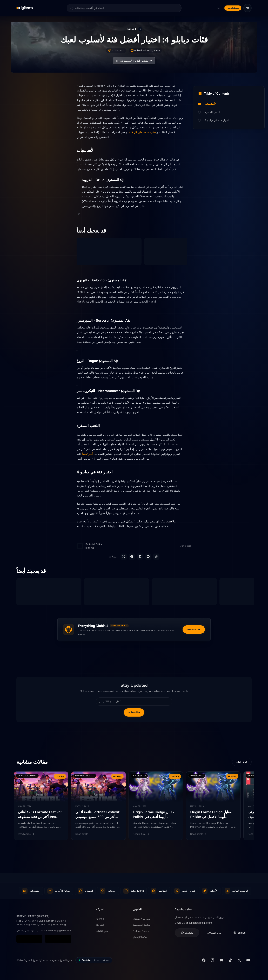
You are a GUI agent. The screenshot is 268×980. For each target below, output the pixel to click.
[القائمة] (247, 8)
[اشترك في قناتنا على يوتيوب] (248, 960)
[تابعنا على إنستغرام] (213, 960)
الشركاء (100, 925)
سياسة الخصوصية (142, 925)
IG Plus (100, 919)
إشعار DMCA (140, 937)
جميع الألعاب (102, 931)
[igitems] (25, 8)
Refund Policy (141, 931)
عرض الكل (242, 762)
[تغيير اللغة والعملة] (219, 8)
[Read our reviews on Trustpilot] (94, 960)
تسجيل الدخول (233, 8)
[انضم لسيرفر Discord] (222, 960)
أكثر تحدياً (87, 454)
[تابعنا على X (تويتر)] (239, 960)
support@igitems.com (200, 923)
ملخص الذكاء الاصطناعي (134, 61)
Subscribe (134, 712)
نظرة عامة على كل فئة (142, 132)
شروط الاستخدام (141, 919)
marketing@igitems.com (59, 931)
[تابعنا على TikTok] (230, 960)
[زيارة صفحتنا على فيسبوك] (204, 960)
